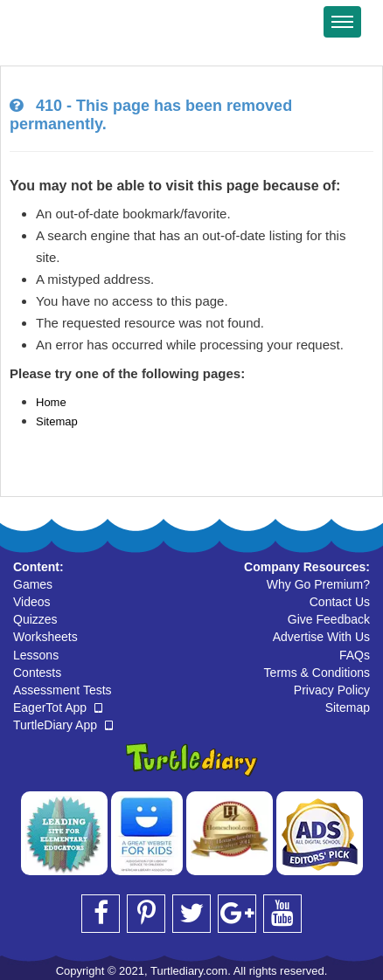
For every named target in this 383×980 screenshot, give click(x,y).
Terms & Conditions (317, 673)
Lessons (36, 655)
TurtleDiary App (63, 725)
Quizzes (35, 619)
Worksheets (45, 637)
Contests (37, 673)
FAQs (355, 655)
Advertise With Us (321, 637)
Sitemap (57, 421)
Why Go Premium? (318, 584)
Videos (32, 602)
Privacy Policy (332, 690)
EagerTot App (58, 707)
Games (33, 584)
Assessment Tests (63, 690)
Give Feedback (329, 619)
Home (51, 402)
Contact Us (340, 602)
